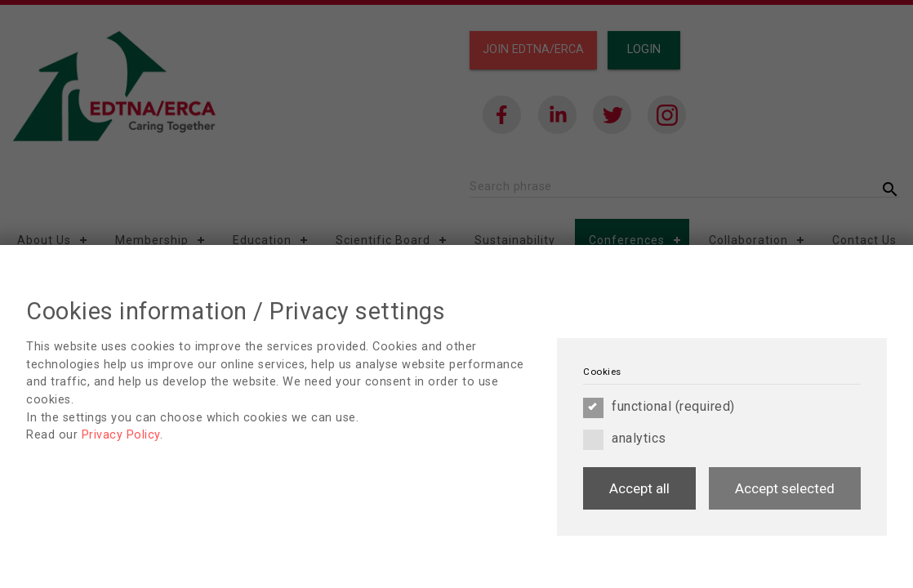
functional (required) (659, 407)
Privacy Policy (121, 435)
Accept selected (785, 488)
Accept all (639, 488)
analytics (625, 439)
